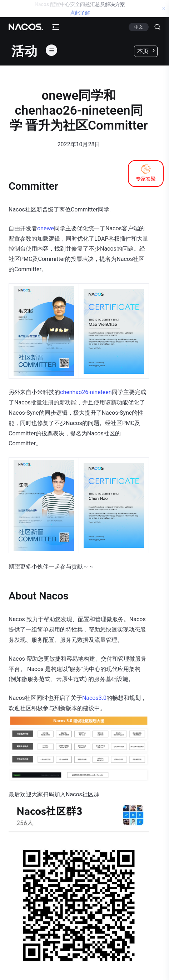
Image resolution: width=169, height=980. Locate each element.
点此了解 (80, 13)
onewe (46, 228)
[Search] (155, 27)
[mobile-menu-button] (56, 27)
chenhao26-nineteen (86, 392)
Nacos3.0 (94, 698)
